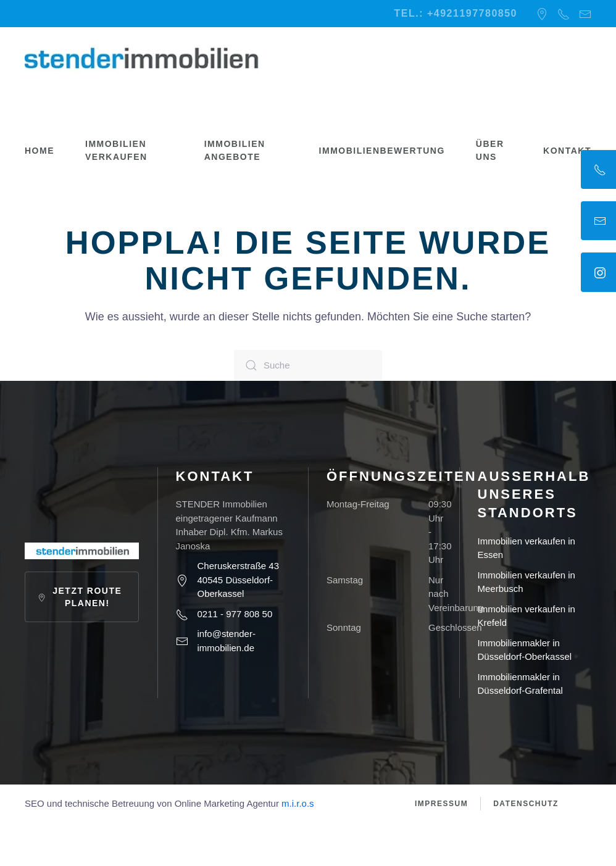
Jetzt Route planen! (80, 597)
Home (40, 151)
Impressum (441, 804)
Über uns (490, 150)
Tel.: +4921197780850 (456, 13)
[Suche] (308, 365)
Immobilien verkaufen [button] (116, 150)
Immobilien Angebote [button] (235, 150)
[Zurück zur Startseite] (142, 58)
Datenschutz (526, 804)
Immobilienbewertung (382, 151)
